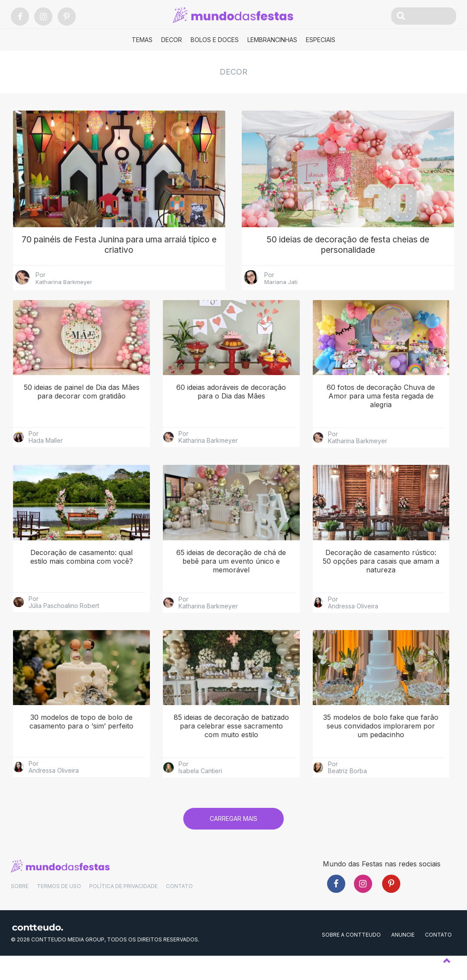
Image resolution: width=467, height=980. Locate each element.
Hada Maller (46, 461)
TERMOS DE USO (59, 908)
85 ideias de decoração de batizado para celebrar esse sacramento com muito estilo (231, 747)
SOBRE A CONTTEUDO (351, 956)
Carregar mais (233, 839)
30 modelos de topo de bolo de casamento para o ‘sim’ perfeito (81, 742)
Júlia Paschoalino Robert (64, 627)
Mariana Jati (281, 303)
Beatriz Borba (347, 792)
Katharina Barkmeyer (64, 303)
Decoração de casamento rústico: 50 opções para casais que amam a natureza (381, 582)
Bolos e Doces (215, 40)
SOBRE (20, 908)
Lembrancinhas (272, 40)
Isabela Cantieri (200, 792)
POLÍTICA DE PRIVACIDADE (123, 908)
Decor (172, 40)
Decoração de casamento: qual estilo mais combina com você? (82, 578)
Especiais (321, 40)
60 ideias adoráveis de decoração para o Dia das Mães (231, 412)
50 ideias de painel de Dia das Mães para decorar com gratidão (82, 412)
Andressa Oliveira (353, 627)
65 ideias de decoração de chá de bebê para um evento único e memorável (231, 582)
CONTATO (179, 908)
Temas (142, 40)
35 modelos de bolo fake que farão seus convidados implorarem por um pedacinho (381, 747)
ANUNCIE (403, 956)
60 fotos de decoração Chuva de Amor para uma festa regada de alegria (381, 417)
